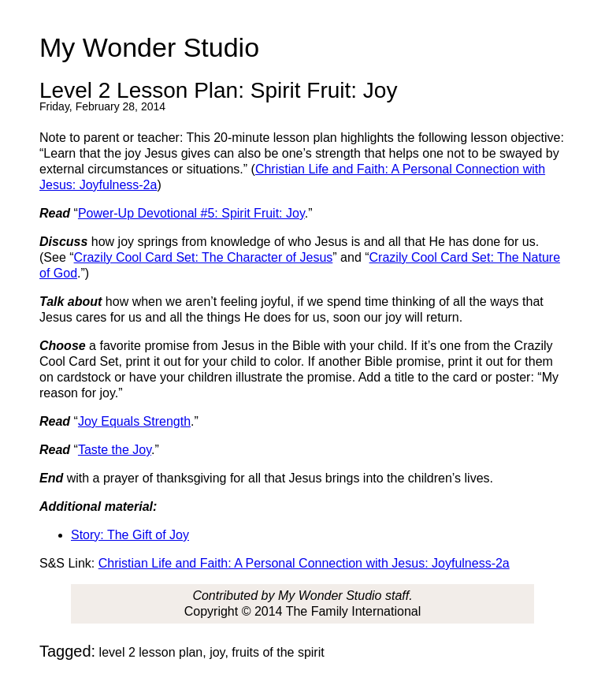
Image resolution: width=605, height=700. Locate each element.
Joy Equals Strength (134, 421)
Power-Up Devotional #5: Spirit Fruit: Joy (191, 213)
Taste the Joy (115, 450)
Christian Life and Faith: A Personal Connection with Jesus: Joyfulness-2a (304, 563)
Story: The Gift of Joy (130, 535)
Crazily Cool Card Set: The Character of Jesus (204, 257)
